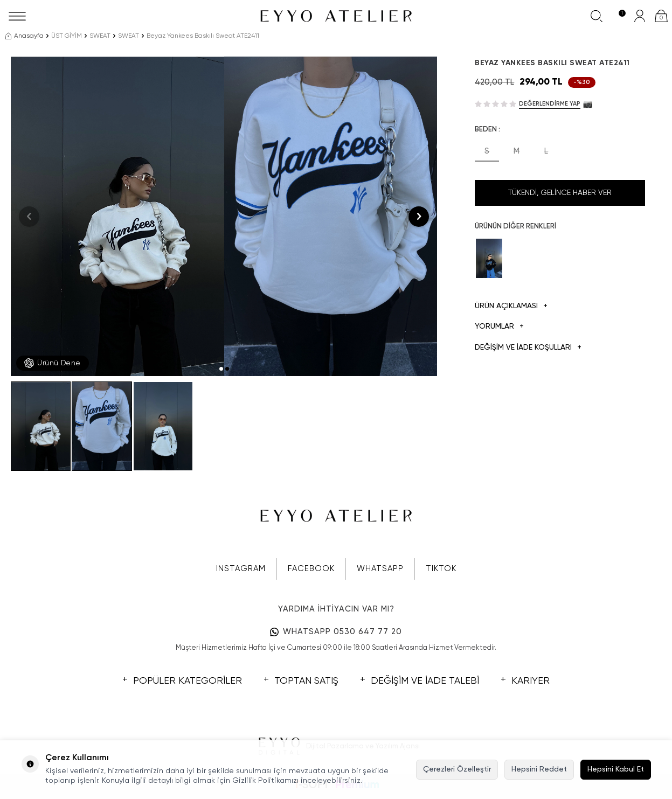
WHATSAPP (380, 569)
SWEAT (100, 36)
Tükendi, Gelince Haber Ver (560, 193)
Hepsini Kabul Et (616, 769)
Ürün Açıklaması (511, 306)
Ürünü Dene (53, 363)
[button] (221, 369)
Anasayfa (25, 36)
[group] (117, 216)
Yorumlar (499, 327)
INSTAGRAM (241, 569)
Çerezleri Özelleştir (457, 769)
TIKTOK (441, 569)
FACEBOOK (311, 569)
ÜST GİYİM (67, 36)
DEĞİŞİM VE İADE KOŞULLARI (528, 348)
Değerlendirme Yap (550, 104)
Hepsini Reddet (539, 769)
